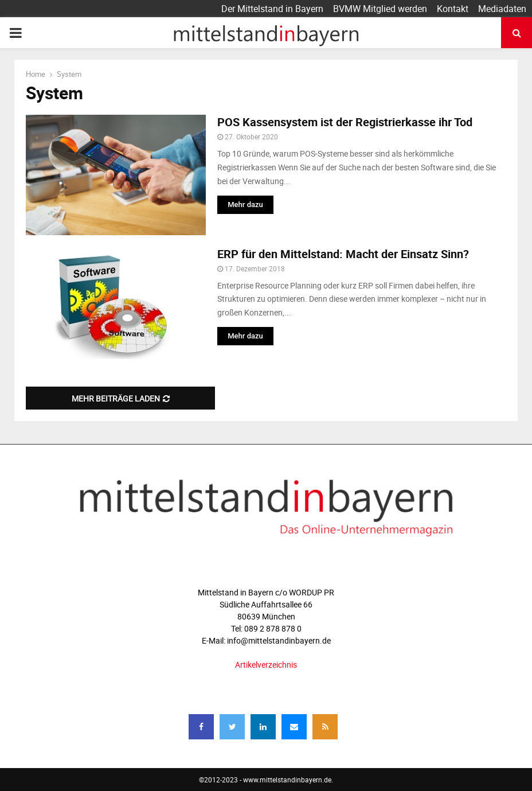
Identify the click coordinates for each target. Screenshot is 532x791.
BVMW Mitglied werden (380, 9)
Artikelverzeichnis (266, 665)
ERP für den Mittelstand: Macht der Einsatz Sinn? (343, 254)
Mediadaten (502, 9)
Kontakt (453, 9)
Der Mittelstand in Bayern (272, 9)
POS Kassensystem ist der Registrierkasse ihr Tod (346, 122)
